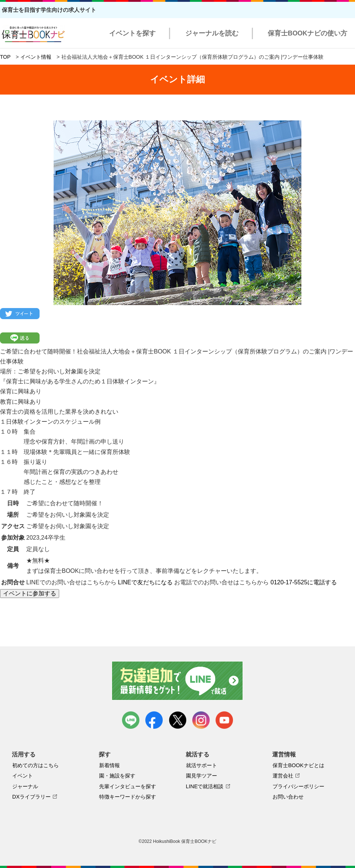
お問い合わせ (288, 797)
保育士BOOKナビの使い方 (307, 33)
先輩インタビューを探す (128, 786)
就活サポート (202, 765)
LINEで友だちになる (145, 582)
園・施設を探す (117, 776)
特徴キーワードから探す (128, 797)
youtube (224, 720)
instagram (201, 720)
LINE (131, 720)
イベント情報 (36, 57)
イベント (23, 776)
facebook (154, 720)
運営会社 (283, 776)
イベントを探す (132, 33)
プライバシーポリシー (298, 786)
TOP (5, 57)
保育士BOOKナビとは (298, 765)
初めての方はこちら (35, 765)
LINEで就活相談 (205, 786)
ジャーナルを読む (212, 33)
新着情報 (109, 765)
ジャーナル (25, 786)
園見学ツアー (202, 776)
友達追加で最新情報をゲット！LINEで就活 (178, 681)
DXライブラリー (31, 797)
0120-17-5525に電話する (304, 582)
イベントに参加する (30, 593)
